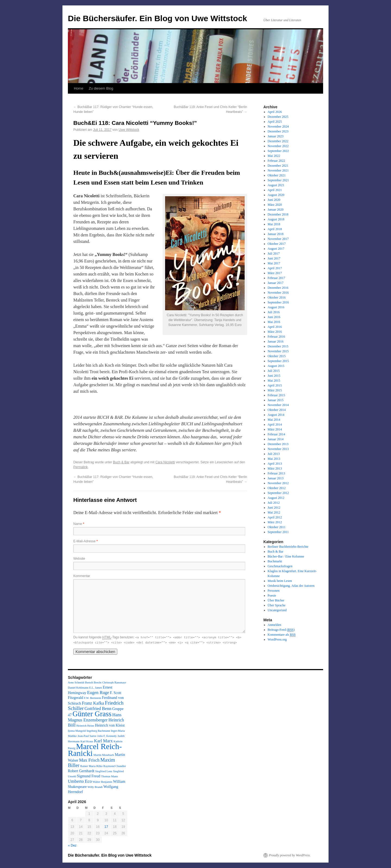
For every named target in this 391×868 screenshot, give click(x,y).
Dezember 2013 (278, 444)
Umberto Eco (80, 781)
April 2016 (275, 327)
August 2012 (276, 498)
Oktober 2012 (277, 488)
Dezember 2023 (278, 131)
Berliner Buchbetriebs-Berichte (288, 547)
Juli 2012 (274, 503)
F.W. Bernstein (92, 698)
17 (106, 827)
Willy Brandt (95, 787)
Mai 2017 (274, 263)
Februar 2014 (276, 434)
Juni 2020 (274, 200)
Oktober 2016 (277, 297)
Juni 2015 (274, 376)
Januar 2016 (276, 341)
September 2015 (278, 361)
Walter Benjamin (102, 782)
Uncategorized (277, 610)
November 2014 (278, 405)
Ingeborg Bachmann (98, 731)
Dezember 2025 (278, 117)
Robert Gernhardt (81, 771)
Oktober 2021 (277, 175)
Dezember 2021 (278, 166)
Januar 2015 (276, 400)
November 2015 (278, 351)
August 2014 (276, 415)
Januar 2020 (276, 210)
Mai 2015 (274, 381)
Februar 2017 (276, 278)
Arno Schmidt (76, 682)
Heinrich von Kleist (110, 725)
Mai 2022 (274, 156)
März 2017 (275, 273)
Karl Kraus (87, 741)
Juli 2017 (274, 254)
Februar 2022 (276, 161)
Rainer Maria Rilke (92, 766)
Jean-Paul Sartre (87, 736)
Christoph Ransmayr (114, 682)
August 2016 (276, 307)
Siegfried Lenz (104, 771)
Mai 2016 (274, 322)
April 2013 (275, 464)
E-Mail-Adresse (86, 541)
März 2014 (275, 429)
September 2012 (278, 493)
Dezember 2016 (278, 288)
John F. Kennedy (107, 736)
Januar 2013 (276, 478)
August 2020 (276, 195)
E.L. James (95, 688)
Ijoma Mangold (77, 731)
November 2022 (278, 146)
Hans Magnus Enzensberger (95, 717)
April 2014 (275, 425)
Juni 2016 (274, 317)
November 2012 (278, 483)
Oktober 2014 (277, 410)
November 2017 (278, 239)
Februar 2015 (276, 395)
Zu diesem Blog (101, 88)
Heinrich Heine (85, 726)
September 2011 (278, 532)
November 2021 (278, 170)
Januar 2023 (276, 136)
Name (79, 524)
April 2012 (275, 517)
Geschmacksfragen (280, 566)
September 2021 (278, 180)
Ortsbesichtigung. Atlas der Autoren (291, 586)
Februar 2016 (276, 337)
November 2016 (278, 293)
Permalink (81, 467)
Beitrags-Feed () (281, 630)
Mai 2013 (274, 459)
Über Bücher (276, 600)
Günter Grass (92, 714)
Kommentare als (282, 635)
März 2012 (275, 522)
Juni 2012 (274, 508)
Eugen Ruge (98, 693)
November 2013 (278, 449)
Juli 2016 (274, 312)
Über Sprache (277, 605)
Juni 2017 (274, 258)
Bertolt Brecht (93, 682)
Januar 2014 (276, 439)
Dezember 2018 (278, 214)
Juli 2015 (274, 371)
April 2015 (275, 385)
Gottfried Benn (98, 709)
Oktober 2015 (277, 356)
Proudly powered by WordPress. (290, 855)
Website (79, 559)
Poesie (272, 595)
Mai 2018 (274, 224)
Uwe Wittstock (129, 130)
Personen (274, 591)
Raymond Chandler (115, 766)
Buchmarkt (275, 561)
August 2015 (276, 366)
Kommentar (82, 576)
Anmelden (275, 625)
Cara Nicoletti (165, 462)
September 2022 (278, 151)
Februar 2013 (276, 473)
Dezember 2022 (278, 141)
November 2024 (278, 126)
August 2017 (276, 249)
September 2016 (278, 302)
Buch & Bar (121, 462)
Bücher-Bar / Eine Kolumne (286, 556)
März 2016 (275, 332)
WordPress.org (277, 639)
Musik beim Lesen (280, 581)
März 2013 (275, 468)
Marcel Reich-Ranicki (95, 750)
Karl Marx (103, 741)
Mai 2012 (274, 512)
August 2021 (276, 185)
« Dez (72, 845)
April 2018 (275, 229)
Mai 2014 (274, 420)
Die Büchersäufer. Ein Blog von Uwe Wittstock (157, 18)
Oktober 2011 (277, 527)
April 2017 (275, 268)
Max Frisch (89, 760)
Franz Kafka (93, 703)
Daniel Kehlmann (78, 688)
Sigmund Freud (89, 776)
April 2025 (275, 122)
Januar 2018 (276, 234)
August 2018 (276, 219)
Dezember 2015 (278, 346)
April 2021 (275, 190)
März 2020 (275, 205)
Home (79, 88)
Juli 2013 (274, 454)
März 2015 (275, 390)
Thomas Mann (109, 776)
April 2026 (275, 112)
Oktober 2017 (277, 244)
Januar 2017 (276, 283)
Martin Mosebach (104, 755)
